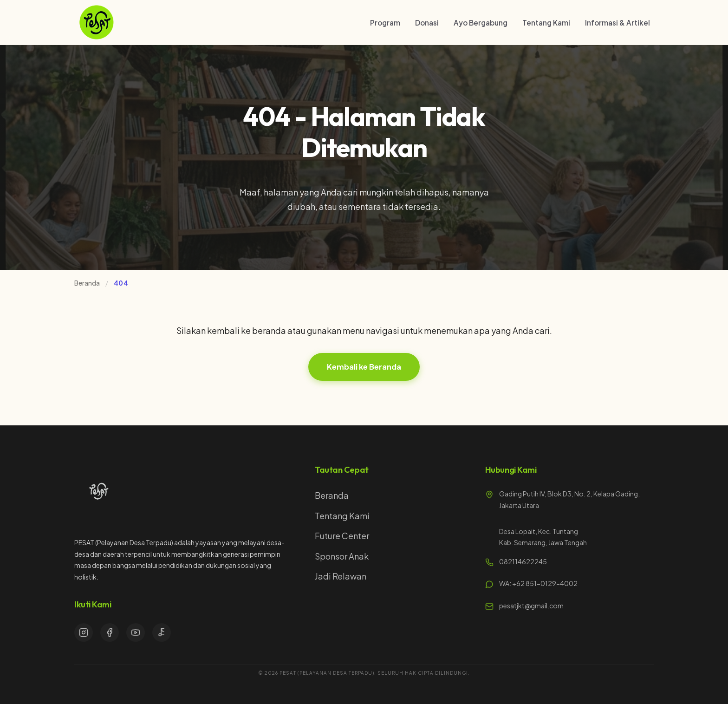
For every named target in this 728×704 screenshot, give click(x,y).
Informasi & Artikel (617, 23)
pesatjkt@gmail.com (531, 606)
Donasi (427, 23)
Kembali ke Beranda (364, 367)
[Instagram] (84, 632)
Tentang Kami (546, 23)
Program (385, 23)
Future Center (342, 536)
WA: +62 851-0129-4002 (538, 583)
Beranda (87, 283)
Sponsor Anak (342, 556)
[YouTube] (136, 632)
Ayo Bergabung (481, 23)
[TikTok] (162, 632)
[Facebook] (110, 632)
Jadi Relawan (341, 576)
